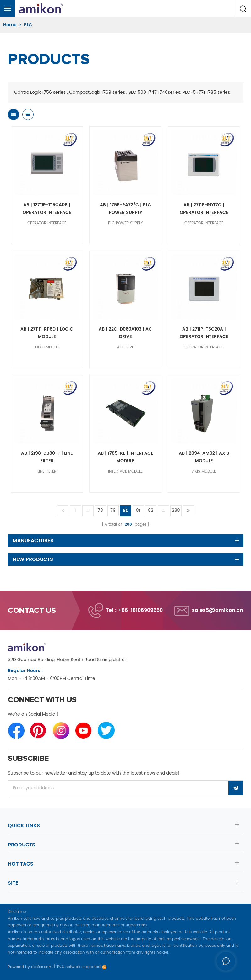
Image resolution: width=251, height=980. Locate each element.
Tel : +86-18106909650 (134, 610)
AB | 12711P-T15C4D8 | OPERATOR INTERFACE (47, 209)
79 (113, 510)
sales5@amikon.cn (218, 610)
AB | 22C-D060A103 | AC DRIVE (125, 333)
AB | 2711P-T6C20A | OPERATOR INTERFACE (204, 333)
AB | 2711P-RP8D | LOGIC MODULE (47, 333)
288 (176, 510)
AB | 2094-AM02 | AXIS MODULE (204, 457)
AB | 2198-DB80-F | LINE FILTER (47, 457)
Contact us (32, 611)
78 (100, 510)
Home (10, 25)
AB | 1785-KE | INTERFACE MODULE (125, 457)
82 (151, 510)
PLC (28, 25)
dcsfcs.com (42, 967)
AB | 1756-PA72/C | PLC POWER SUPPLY (125, 209)
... (88, 510)
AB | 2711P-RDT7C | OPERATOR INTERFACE (204, 209)
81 (138, 510)
